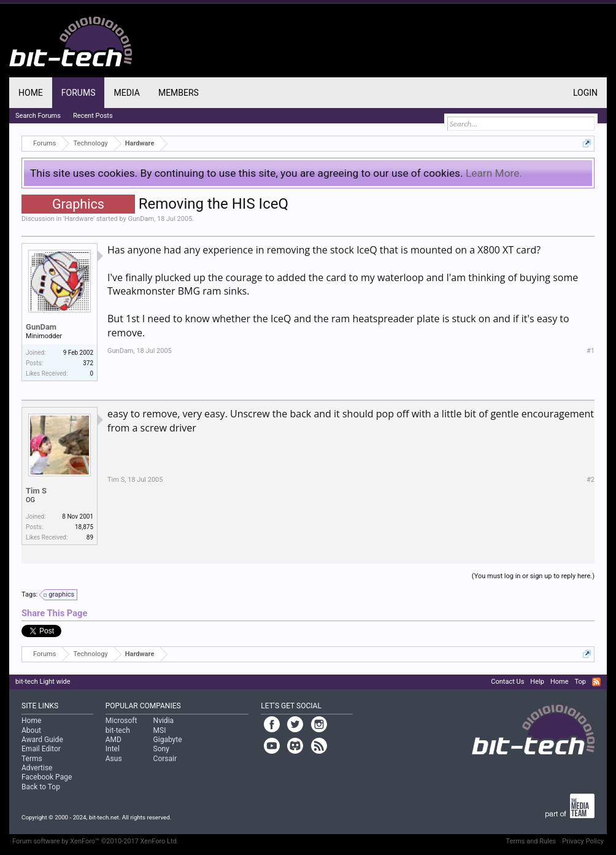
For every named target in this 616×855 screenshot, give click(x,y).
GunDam (141, 219)
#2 (591, 480)
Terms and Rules (531, 841)
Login (585, 93)
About (31, 730)
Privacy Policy (583, 841)
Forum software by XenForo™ (95, 841)
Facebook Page (47, 777)
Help (537, 682)
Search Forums (38, 116)
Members (179, 93)
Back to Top (41, 787)
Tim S (36, 491)
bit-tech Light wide (43, 682)
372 (88, 363)
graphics (60, 595)
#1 (591, 351)
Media (126, 93)
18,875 (84, 527)
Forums (79, 93)
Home (31, 93)
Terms (32, 759)
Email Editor (41, 749)
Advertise (37, 768)
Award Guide (42, 740)
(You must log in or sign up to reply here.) (533, 576)
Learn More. (494, 173)
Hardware (79, 219)
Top (580, 682)
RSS (596, 682)
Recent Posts (93, 116)
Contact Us (507, 682)
